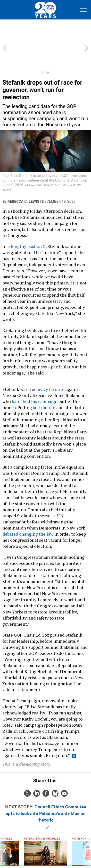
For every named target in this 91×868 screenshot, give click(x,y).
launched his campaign (35, 379)
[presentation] (5, 838)
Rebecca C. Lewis (23, 180)
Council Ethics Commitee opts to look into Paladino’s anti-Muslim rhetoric (46, 791)
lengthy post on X (28, 224)
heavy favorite (50, 367)
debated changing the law (28, 512)
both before (44, 385)
